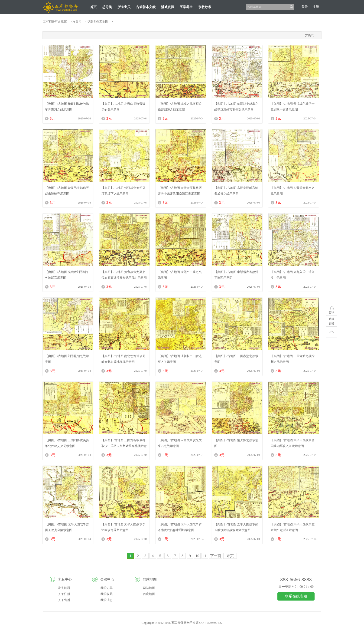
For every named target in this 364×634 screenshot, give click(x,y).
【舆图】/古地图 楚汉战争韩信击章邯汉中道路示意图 (293, 107)
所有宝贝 (124, 7)
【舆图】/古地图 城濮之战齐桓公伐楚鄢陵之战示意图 (180, 107)
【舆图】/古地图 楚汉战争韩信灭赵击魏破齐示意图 (67, 191)
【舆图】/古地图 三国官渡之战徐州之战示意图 (293, 359)
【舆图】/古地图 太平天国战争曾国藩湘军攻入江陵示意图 (293, 443)
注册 (316, 7)
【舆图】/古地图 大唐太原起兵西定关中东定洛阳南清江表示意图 (180, 191)
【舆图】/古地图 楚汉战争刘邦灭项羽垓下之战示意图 (123, 191)
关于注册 (64, 594)
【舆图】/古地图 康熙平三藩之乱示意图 (180, 275)
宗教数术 (205, 7)
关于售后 (64, 600)
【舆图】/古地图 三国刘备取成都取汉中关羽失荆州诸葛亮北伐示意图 (124, 443)
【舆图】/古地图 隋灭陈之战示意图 (236, 443)
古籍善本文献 (146, 7)
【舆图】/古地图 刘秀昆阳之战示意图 (67, 359)
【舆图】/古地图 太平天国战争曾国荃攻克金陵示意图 (67, 527)
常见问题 (64, 588)
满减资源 (168, 7)
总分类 (107, 7)
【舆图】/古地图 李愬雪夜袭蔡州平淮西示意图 (236, 275)
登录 (305, 7)
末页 (230, 556)
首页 (93, 7)
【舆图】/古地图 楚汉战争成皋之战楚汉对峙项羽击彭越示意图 (236, 107)
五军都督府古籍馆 (55, 21)
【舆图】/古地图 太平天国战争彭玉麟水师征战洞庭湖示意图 (236, 527)
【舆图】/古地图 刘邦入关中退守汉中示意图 (293, 275)
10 (197, 556)
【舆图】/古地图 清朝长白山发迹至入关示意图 (180, 359)
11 (205, 556)
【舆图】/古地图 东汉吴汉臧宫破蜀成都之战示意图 (236, 191)
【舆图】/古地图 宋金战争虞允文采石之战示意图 (180, 443)
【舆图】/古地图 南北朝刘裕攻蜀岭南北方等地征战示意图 (123, 359)
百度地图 (149, 594)
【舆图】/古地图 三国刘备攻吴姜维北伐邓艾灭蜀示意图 (67, 443)
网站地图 (149, 588)
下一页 (216, 556)
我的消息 (107, 600)
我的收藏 (107, 594)
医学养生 (186, 7)
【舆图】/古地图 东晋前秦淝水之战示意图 (293, 191)
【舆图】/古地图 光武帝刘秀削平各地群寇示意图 (67, 275)
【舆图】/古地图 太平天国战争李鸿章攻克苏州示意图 (123, 527)
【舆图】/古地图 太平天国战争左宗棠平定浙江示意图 (293, 527)
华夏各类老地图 (98, 21)
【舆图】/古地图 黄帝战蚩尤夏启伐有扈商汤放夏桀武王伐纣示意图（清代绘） (124, 275)
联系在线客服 (296, 596)
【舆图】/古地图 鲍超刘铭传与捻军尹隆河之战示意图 (67, 107)
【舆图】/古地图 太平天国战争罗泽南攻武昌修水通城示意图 (180, 527)
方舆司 (77, 21)
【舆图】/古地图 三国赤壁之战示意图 (236, 359)
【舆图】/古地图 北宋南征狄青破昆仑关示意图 (123, 107)
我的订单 (107, 588)
